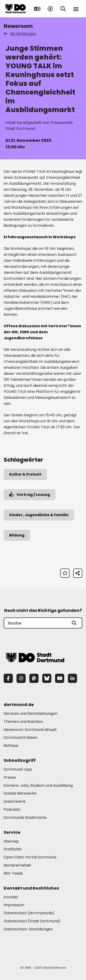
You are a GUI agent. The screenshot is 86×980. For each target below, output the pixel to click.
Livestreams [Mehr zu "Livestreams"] (15, 801)
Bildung (17, 535)
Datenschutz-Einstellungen (28, 929)
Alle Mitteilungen (20, 34)
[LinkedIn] (72, 678)
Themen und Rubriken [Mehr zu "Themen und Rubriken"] (23, 722)
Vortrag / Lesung (30, 495)
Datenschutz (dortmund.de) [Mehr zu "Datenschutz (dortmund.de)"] (29, 913)
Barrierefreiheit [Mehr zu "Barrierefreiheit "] (17, 865)
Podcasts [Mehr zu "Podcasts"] (12, 809)
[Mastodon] (34, 678)
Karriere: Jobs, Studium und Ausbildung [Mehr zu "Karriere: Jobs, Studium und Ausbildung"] (38, 785)
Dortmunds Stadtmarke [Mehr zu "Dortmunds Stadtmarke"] (25, 818)
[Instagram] (21, 678)
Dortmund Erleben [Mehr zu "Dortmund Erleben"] (20, 737)
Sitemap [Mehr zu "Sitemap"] (11, 841)
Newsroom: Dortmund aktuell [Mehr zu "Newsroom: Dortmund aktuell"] (30, 730)
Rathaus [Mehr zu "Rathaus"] (11, 746)
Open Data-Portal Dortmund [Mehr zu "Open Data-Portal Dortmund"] (30, 857)
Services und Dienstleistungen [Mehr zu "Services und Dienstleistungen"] (31, 713)
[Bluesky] (47, 678)
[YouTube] (60, 678)
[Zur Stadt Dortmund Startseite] (15, 9)
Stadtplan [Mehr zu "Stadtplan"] (13, 849)
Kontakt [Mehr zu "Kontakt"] (11, 897)
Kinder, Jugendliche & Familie (39, 515)
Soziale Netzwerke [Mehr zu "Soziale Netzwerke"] (20, 793)
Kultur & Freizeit (25, 474)
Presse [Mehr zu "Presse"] (10, 777)
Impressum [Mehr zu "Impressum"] (14, 905)
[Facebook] (8, 678)
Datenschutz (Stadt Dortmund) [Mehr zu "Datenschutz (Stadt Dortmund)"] (32, 921)
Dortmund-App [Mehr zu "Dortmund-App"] (18, 769)
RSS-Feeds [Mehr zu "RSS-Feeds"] (13, 873)
